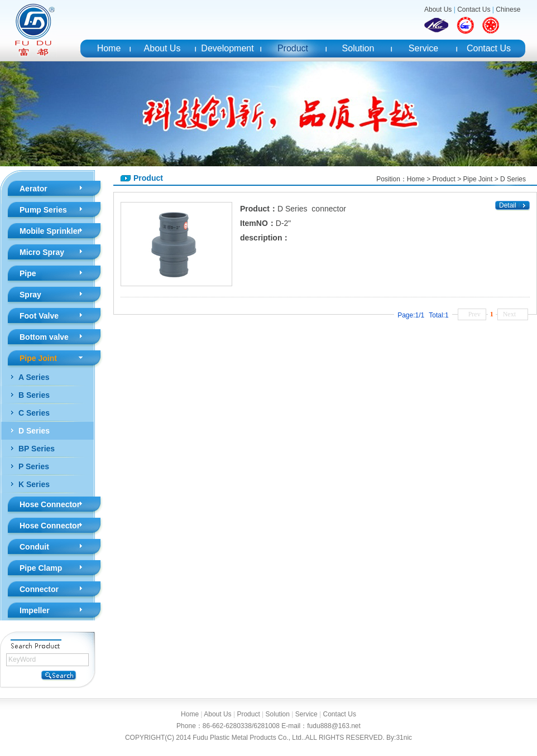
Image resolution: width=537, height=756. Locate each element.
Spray (30, 295)
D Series (34, 431)
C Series (34, 413)
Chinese (508, 9)
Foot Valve (39, 316)
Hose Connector (50, 504)
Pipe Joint (38, 358)
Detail (508, 205)
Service (423, 48)
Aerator (33, 189)
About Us (438, 9)
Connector (39, 589)
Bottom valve (44, 337)
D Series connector (312, 209)
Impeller (35, 610)
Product (293, 48)
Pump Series (43, 210)
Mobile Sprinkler (50, 231)
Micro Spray (42, 252)
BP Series (37, 449)
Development (227, 48)
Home (109, 48)
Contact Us (474, 9)
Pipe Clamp (41, 568)
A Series (34, 377)
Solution (358, 48)
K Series (34, 484)
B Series (34, 395)
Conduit (34, 547)
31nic (404, 738)
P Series (34, 466)
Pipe (28, 273)
